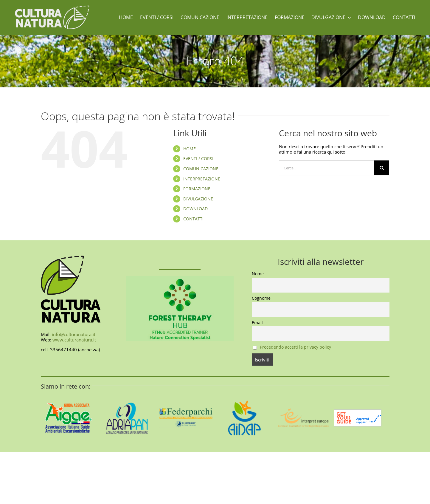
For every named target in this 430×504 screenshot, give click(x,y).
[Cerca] (382, 168)
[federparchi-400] (186, 392)
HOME (190, 149)
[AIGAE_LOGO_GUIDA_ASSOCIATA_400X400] (69, 392)
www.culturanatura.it (74, 340)
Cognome (261, 298)
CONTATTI (193, 219)
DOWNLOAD (195, 209)
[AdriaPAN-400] (127, 392)
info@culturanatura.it (74, 334)
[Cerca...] (327, 168)
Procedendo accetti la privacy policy (295, 347)
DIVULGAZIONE (198, 199)
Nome (258, 274)
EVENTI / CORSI (198, 159)
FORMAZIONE (197, 189)
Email (257, 323)
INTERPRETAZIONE (202, 179)
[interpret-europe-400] (303, 392)
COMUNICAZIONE (201, 169)
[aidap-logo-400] (245, 392)
